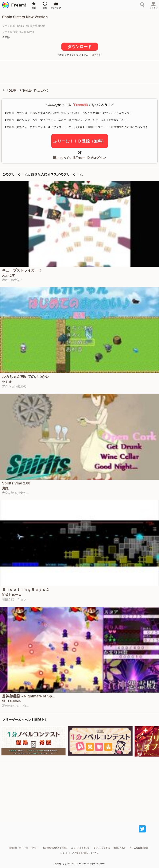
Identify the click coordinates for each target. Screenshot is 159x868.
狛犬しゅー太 (12, 595)
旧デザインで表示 (102, 848)
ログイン (96, 55)
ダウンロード (80, 47)
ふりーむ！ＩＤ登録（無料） (80, 141)
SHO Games (11, 701)
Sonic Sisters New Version (25, 17)
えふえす (8, 275)
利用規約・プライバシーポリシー (24, 848)
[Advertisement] (80, 71)
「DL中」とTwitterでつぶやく (27, 91)
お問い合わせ (120, 848)
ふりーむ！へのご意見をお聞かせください (79, 853)
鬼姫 (5, 488)
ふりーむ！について (80, 848)
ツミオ (7, 382)
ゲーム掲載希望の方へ (140, 848)
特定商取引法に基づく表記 (55, 848)
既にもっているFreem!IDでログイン (79, 158)
